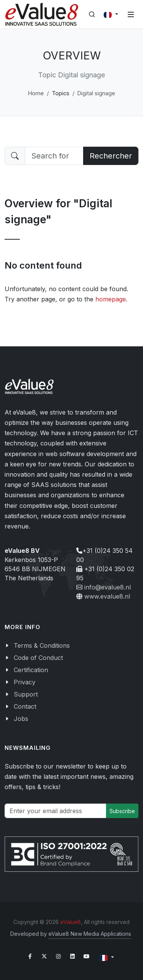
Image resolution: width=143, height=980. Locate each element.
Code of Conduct (38, 658)
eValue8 (71, 922)
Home (36, 93)
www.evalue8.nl (107, 596)
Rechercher (111, 156)
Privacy (25, 682)
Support (26, 694)
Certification (31, 670)
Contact (25, 706)
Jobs (21, 719)
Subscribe (122, 811)
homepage (111, 299)
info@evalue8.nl (108, 587)
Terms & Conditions (42, 645)
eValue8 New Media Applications (90, 934)
